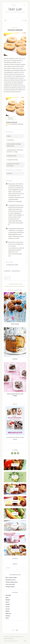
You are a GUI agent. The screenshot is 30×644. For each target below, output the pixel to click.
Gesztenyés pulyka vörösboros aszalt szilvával (15, 286)
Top (25, 641)
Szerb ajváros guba (10, 584)
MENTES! (8, 611)
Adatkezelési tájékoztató (9, 639)
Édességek (15, 28)
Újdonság (8, 616)
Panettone (15, 359)
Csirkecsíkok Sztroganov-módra (15, 284)
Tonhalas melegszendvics (12, 582)
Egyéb (7, 598)
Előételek (8, 600)
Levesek (8, 609)
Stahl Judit (8, 277)
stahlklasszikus (16, 271)
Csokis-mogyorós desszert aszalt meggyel (15, 395)
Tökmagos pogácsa (10, 587)
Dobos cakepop (15, 324)
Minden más (8, 613)
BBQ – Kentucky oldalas (11, 578)
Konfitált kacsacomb (10, 580)
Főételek (8, 604)
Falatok (7, 602)
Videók (7, 618)
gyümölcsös (7, 271)
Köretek (7, 607)
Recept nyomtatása (11, 118)
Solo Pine (13, 637)
